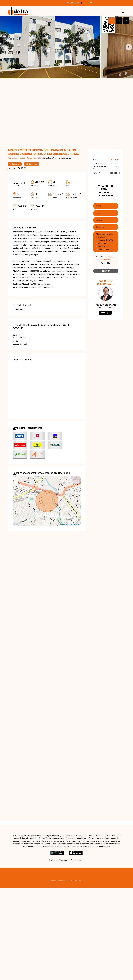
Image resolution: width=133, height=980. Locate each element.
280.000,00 (115, 159)
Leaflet (64, 525)
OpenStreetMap (75, 525)
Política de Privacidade (59, 860)
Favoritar (15, 164)
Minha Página (105, 313)
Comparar (32, 164)
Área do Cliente (73, 3)
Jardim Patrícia (33, 158)
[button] (91, 3)
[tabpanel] (66, 47)
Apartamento (13, 158)
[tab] (112, 21)
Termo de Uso (77, 860)
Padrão (22, 158)
